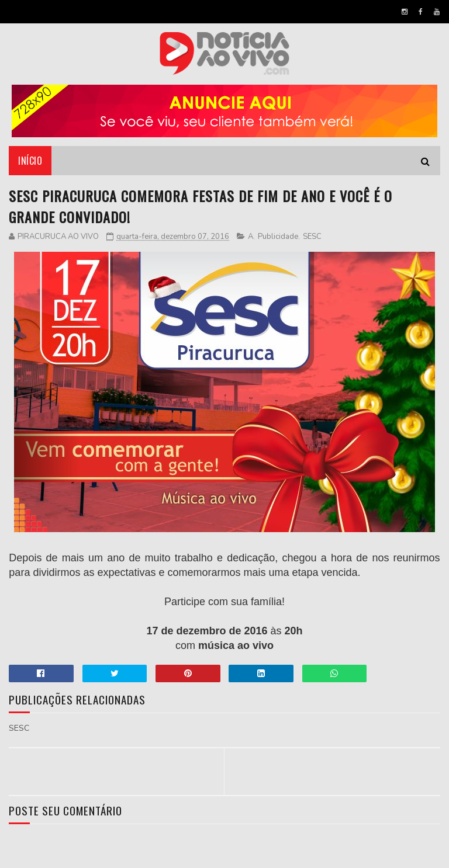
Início (30, 161)
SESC (312, 237)
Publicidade (278, 237)
